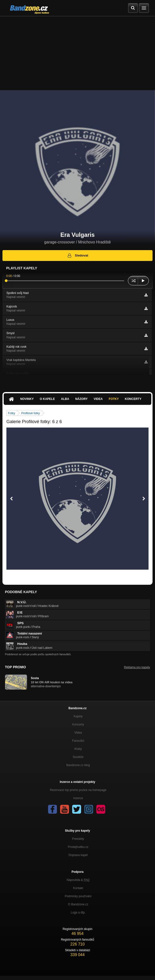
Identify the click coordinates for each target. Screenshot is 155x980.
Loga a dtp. (78, 912)
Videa (98, 399)
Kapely (78, 716)
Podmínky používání (78, 896)
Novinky (27, 399)
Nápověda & (78, 880)
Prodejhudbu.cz (78, 847)
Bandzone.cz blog (78, 765)
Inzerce (78, 798)
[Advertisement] (77, 53)
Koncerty (133, 399)
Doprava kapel (78, 855)
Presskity (78, 839)
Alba (65, 399)
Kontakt (78, 888)
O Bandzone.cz (78, 904)
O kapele (47, 399)
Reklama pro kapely (137, 667)
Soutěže (78, 757)
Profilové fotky (30, 413)
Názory (81, 399)
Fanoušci (78, 741)
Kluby (78, 749)
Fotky (114, 399)
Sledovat (77, 256)
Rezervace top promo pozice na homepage (78, 790)
